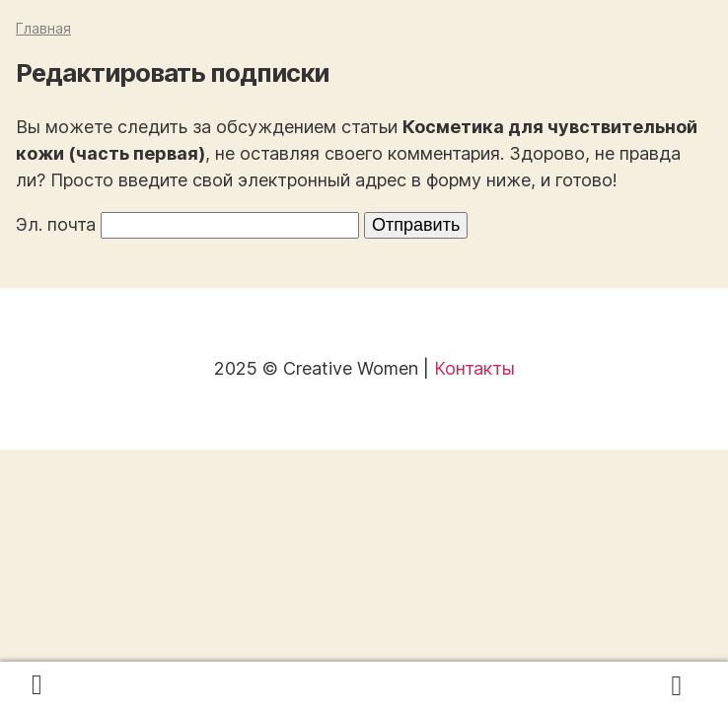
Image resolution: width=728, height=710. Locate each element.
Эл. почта (56, 224)
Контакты (474, 368)
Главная (43, 28)
